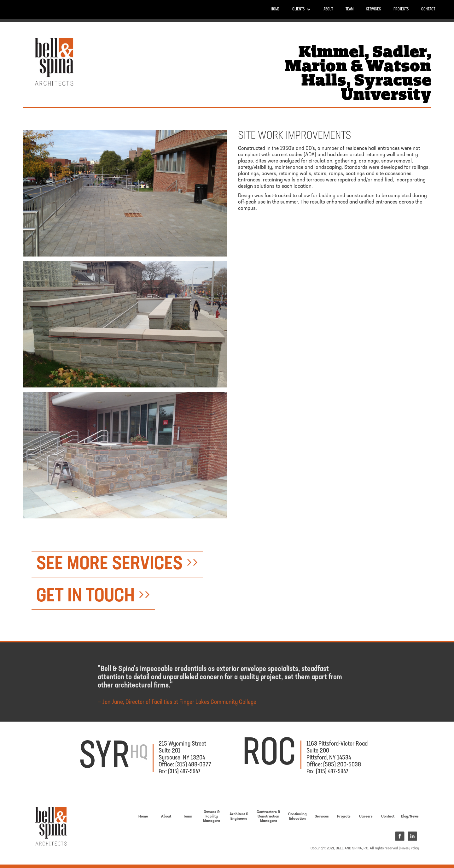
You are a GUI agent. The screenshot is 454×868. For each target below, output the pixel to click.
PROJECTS (401, 9)
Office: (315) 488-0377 (185, 765)
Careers (366, 817)
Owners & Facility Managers (212, 817)
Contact (428, 9)
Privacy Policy (410, 849)
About (328, 9)
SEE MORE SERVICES (117, 564)
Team (349, 9)
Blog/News (410, 817)
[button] (302, 9)
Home (275, 9)
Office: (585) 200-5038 (334, 765)
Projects (344, 817)
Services (373, 9)
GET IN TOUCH (93, 597)
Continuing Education (297, 817)
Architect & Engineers (239, 817)
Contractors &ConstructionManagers (268, 817)
